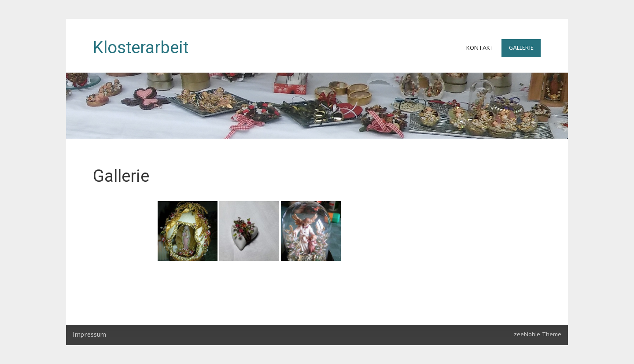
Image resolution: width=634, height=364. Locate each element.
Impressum (89, 335)
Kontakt (480, 48)
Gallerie (521, 48)
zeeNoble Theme (538, 334)
